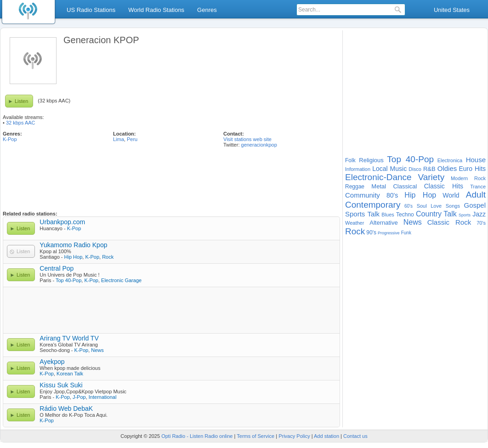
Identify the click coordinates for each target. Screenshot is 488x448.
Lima (119, 139)
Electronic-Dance (378, 177)
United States (452, 10)
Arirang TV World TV (69, 338)
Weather (355, 223)
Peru (132, 139)
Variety (431, 177)
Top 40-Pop (68, 280)
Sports (465, 215)
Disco (415, 169)
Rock (108, 257)
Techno (405, 215)
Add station (326, 436)
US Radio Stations (91, 10)
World (451, 195)
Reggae (355, 187)
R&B (429, 169)
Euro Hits (472, 169)
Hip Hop (74, 257)
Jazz (479, 214)
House (476, 160)
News (97, 350)
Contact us (355, 436)
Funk (406, 233)
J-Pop (79, 397)
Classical (405, 186)
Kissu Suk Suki (61, 385)
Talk (450, 214)
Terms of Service (255, 436)
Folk (350, 160)
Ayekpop (52, 362)
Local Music (389, 169)
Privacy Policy (294, 436)
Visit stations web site (247, 139)
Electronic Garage (121, 280)
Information (358, 169)
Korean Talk (70, 374)
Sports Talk (362, 214)
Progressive (389, 233)
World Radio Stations (156, 10)
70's (481, 223)
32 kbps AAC (21, 123)
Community (363, 195)
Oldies (447, 168)
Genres (207, 10)
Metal (379, 186)
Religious (371, 160)
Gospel (475, 205)
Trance (478, 187)
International (103, 397)
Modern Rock (468, 178)
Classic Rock (449, 222)
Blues (388, 215)
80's (392, 195)
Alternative (383, 223)
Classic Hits (444, 186)
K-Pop (10, 139)
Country (429, 214)
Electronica (450, 160)
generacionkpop (259, 145)
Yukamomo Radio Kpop (73, 245)
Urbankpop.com (62, 222)
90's (371, 233)
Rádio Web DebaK (66, 408)
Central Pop (57, 268)
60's (409, 206)
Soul (422, 206)
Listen (21, 101)
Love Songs (445, 206)
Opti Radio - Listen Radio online (197, 436)
